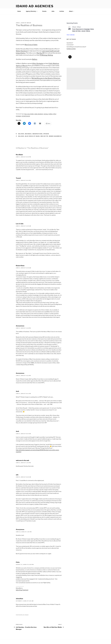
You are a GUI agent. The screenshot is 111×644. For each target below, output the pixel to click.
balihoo (21, 134)
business (28, 134)
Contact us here (71, 49)
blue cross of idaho (32, 136)
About (72, 11)
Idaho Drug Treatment (22, 590)
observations (38, 134)
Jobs (53, 11)
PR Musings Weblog (46, 55)
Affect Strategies (38, 63)
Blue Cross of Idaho (31, 45)
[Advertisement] (81, 79)
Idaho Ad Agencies (35, 6)
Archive (62, 11)
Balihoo (35, 59)
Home (19, 11)
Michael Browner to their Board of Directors (46, 78)
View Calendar (71, 35)
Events (44, 11)
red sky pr (44, 136)
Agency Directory (32, 11)
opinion (46, 134)
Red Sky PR (41, 53)
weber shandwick (55, 136)
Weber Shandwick (22, 51)
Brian (29, 23)
